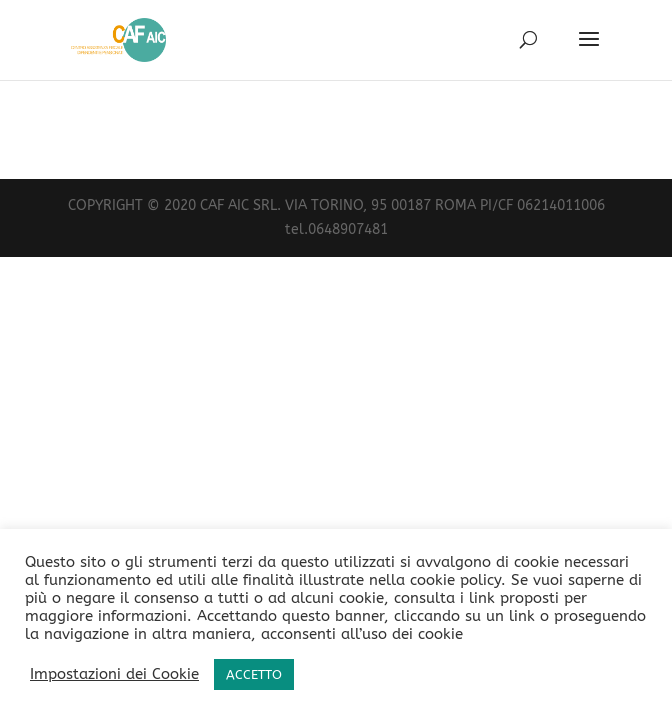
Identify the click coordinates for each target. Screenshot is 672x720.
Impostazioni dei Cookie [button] (114, 674)
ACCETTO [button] (254, 674)
